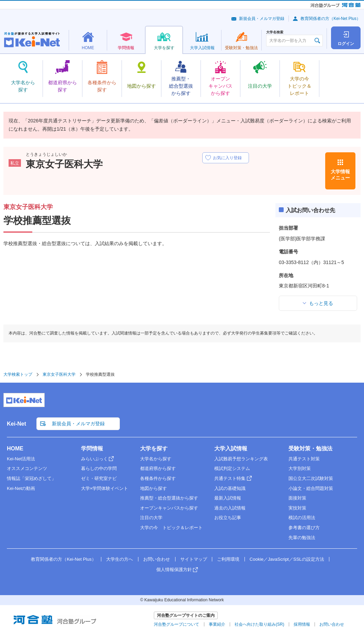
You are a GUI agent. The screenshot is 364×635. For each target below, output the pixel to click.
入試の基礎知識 (230, 488)
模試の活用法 (302, 518)
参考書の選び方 (304, 528)
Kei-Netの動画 (21, 488)
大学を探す (154, 448)
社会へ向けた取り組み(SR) (259, 624)
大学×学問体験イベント (105, 488)
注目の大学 (151, 518)
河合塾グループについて (177, 624)
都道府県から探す (158, 468)
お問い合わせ (157, 559)
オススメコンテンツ (27, 468)
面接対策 (297, 498)
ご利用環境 (228, 559)
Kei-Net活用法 (21, 459)
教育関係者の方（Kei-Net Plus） (331, 19)
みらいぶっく (94, 459)
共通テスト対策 (304, 459)
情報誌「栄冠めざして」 (31, 478)
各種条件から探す (158, 478)
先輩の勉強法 (302, 538)
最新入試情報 (228, 498)
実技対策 (297, 508)
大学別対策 (300, 468)
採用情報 (302, 624)
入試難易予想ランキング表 (241, 459)
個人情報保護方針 (174, 570)
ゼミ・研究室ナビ (99, 478)
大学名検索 (275, 32)
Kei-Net (16, 424)
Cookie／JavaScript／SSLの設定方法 (287, 559)
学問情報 (92, 448)
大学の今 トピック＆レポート (171, 528)
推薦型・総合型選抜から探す (169, 498)
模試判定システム (232, 468)
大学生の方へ (120, 559)
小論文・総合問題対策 (311, 488)
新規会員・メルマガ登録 (262, 19)
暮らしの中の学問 (99, 468)
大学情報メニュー (340, 175)
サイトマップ (194, 559)
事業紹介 (217, 624)
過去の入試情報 (230, 508)
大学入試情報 (231, 448)
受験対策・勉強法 (310, 448)
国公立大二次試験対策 (311, 478)
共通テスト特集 (230, 478)
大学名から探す (156, 459)
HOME (15, 448)
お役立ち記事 (228, 518)
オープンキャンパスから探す (169, 508)
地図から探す (153, 488)
